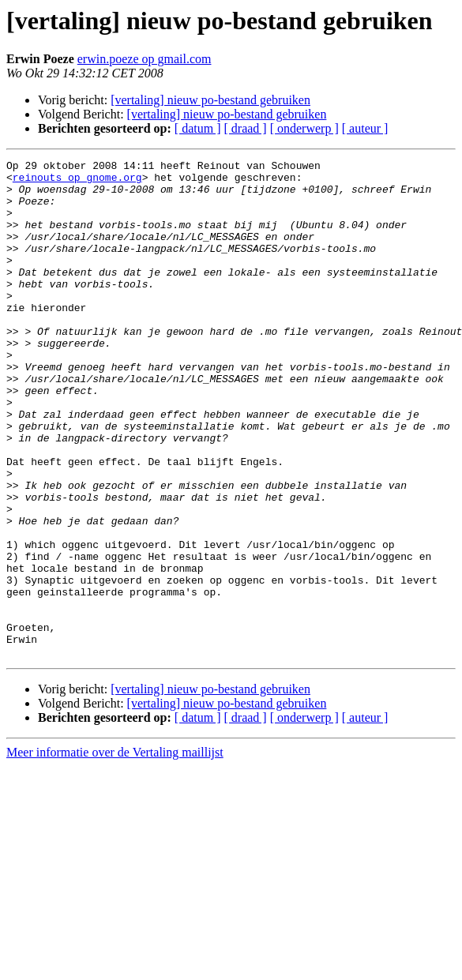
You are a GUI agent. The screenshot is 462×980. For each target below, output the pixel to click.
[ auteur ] (365, 128)
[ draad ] (246, 128)
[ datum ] (198, 128)
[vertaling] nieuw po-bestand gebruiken (210, 100)
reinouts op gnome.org (77, 182)
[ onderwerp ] (304, 128)
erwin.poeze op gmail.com (145, 59)
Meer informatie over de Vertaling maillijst (115, 852)
